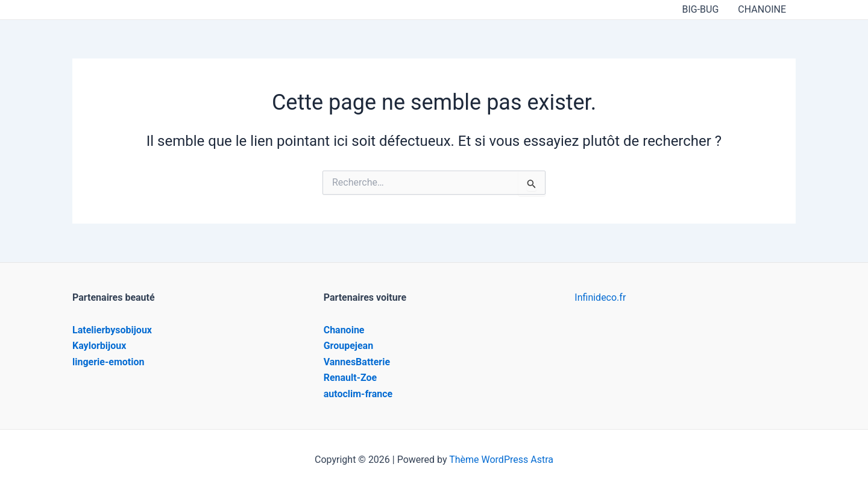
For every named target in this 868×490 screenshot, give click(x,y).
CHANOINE (762, 9)
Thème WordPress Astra (501, 460)
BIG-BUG (700, 9)
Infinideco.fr (600, 297)
